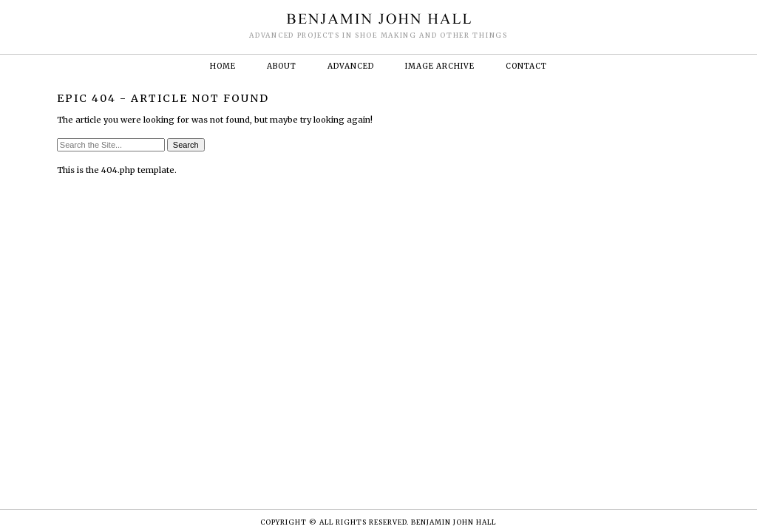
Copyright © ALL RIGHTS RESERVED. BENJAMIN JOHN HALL (378, 522)
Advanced (351, 66)
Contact (526, 66)
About (282, 66)
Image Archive (440, 66)
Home (223, 66)
